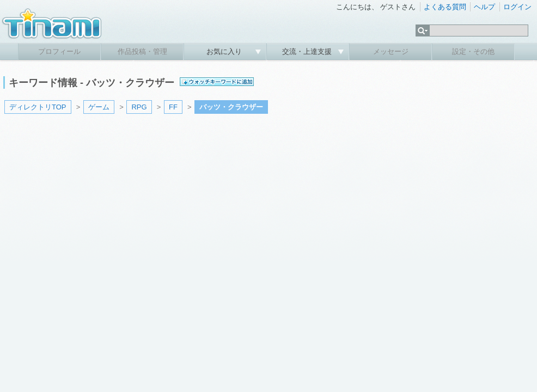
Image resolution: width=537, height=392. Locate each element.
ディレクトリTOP (38, 107)
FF (173, 107)
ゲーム (99, 107)
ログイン (517, 7)
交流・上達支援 (308, 51)
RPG (139, 107)
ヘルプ (484, 7)
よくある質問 (445, 7)
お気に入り (225, 51)
